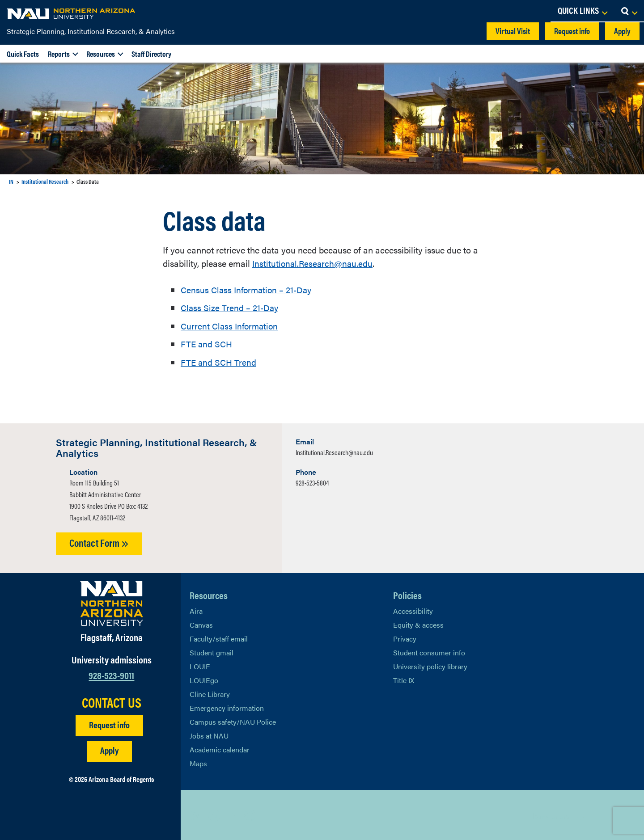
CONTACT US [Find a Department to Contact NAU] (112, 701)
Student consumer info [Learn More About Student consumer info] (429, 651)
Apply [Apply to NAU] (109, 749)
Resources (101, 54)
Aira (196, 610)
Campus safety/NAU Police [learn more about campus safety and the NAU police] (233, 720)
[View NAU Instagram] (250, 814)
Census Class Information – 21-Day (249, 289)
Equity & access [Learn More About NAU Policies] (418, 623)
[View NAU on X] (196, 814)
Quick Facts (23, 54)
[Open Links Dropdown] (582, 11)
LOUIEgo (204, 679)
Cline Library (210, 693)
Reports (59, 54)
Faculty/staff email (219, 637)
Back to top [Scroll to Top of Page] (551, 814)
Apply (622, 31)
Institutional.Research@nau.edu (314, 263)
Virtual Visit (513, 31)
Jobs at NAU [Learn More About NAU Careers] (209, 734)
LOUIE (200, 665)
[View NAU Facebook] (214, 814)
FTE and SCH (207, 343)
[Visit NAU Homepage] (112, 602)
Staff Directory (151, 54)
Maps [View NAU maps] (198, 762)
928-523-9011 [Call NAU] (111, 673)
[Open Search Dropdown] (629, 11)
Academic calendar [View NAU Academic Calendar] (220, 748)
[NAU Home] (72, 13)
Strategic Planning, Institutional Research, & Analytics (91, 31)
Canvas (201, 623)
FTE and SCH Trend (219, 361)
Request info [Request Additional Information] (109, 723)
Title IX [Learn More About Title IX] (404, 679)
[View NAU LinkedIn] (232, 814)
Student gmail (212, 651)
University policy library (430, 665)
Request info (572, 31)
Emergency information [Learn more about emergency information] (227, 707)
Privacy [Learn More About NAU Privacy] (405, 637)
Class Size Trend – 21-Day (231, 307)
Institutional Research (45, 181)
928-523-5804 (312, 481)
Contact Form (99, 541)
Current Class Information (231, 325)
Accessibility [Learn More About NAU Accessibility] (413, 610)
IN (11, 181)
